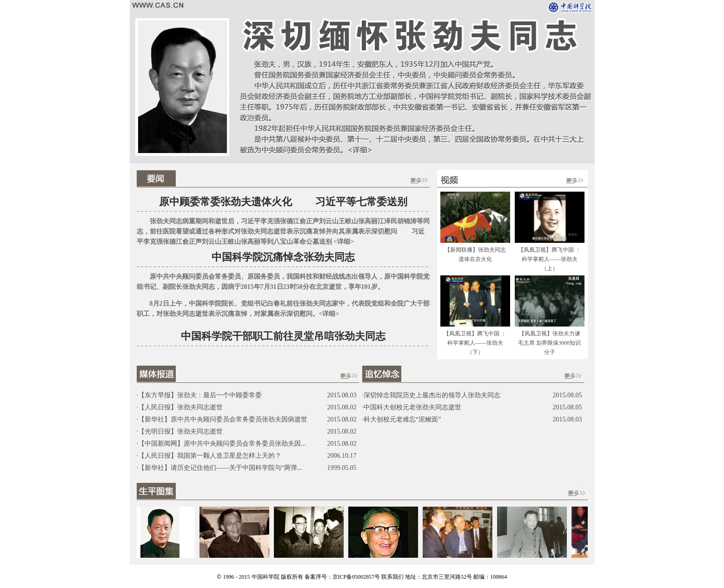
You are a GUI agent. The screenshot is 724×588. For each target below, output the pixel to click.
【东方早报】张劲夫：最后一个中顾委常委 (200, 395)
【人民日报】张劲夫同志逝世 (180, 407)
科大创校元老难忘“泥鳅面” (402, 419)
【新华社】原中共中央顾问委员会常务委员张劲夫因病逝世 (223, 419)
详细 (344, 242)
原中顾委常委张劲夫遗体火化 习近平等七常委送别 (283, 202)
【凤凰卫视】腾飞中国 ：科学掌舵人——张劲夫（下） (475, 343)
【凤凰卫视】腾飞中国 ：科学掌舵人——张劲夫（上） (549, 259)
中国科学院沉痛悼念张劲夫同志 (283, 257)
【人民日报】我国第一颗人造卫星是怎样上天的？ (210, 456)
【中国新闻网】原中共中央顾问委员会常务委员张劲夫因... (222, 444)
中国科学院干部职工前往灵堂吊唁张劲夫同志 (283, 336)
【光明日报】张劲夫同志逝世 (180, 431)
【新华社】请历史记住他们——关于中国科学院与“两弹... (220, 468)
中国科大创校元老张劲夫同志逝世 (412, 407)
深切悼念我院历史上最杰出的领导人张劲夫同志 (432, 395)
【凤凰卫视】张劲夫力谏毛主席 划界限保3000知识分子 (549, 343)
